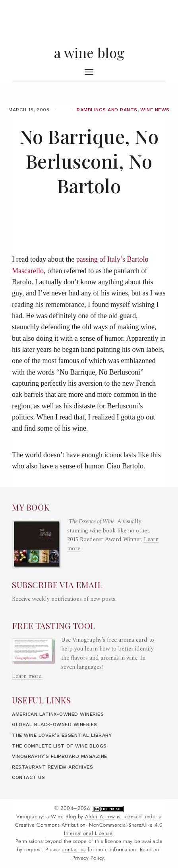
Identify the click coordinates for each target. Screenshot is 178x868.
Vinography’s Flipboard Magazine (60, 756)
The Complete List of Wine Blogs (59, 746)
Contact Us (28, 777)
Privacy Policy (88, 858)
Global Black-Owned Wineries (55, 724)
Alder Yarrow (100, 817)
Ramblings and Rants (107, 110)
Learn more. (27, 676)
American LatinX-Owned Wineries (58, 714)
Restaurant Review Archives (52, 767)
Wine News (155, 110)
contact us (74, 850)
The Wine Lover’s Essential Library (62, 735)
